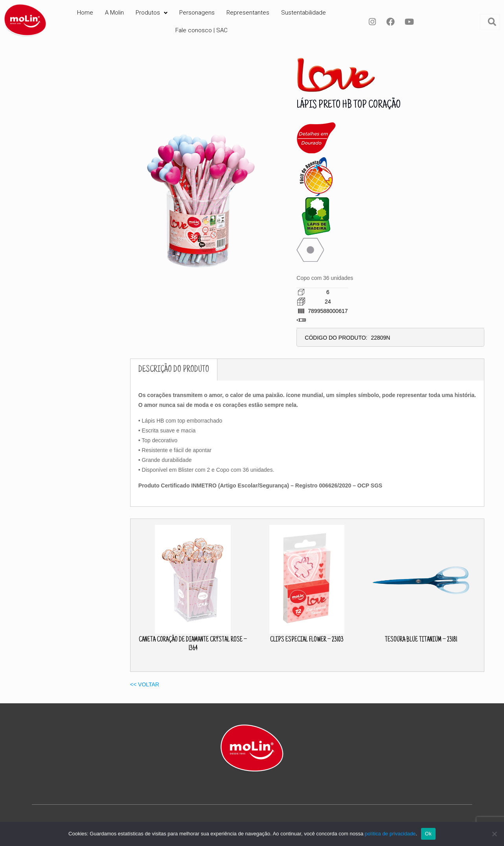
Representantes (248, 13)
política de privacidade (390, 834)
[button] (152, 13)
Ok (428, 834)
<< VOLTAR (145, 684)
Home (85, 13)
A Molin (114, 13)
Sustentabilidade (304, 13)
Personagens (197, 13)
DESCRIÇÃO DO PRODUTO (174, 370)
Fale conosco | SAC (201, 30)
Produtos (152, 13)
